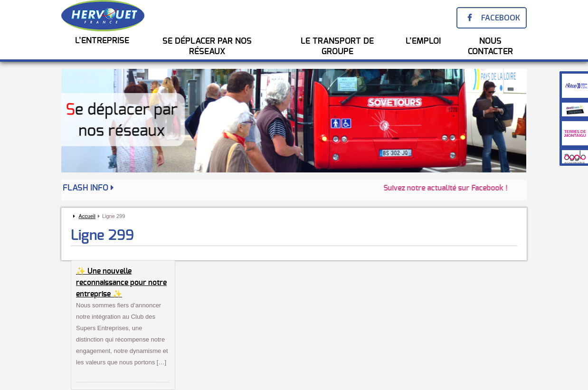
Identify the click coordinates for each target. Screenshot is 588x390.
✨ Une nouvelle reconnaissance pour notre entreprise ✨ (121, 283)
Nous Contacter (490, 47)
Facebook (501, 18)
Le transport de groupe (337, 47)
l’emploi (423, 41)
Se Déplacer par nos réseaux (207, 47)
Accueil (87, 216)
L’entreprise (102, 41)
